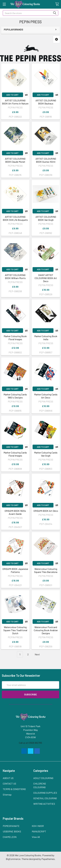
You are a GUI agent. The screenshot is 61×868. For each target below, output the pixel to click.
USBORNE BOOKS (12, 831)
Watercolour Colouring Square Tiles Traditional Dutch (15, 630)
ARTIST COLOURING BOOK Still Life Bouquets (15, 218)
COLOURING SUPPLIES (45, 793)
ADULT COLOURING (43, 778)
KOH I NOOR (38, 826)
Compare (26, 95)
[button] (56, 39)
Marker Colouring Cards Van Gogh (46, 454)
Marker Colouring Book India (46, 338)
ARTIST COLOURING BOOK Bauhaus (46, 102)
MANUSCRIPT (39, 831)
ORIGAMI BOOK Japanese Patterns (15, 570)
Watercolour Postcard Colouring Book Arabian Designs (46, 630)
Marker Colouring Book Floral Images (15, 338)
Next (39, 654)
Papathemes (48, 859)
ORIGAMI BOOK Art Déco (46, 511)
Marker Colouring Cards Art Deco (46, 396)
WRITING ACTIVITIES (44, 804)
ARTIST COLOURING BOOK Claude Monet (15, 160)
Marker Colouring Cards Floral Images (15, 454)
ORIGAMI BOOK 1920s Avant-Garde (15, 512)
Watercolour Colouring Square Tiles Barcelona (46, 570)
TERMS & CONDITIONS (14, 789)
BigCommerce (13, 859)
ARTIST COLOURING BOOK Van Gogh (46, 218)
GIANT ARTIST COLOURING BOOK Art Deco (46, 278)
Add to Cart (12, 95)
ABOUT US (8, 778)
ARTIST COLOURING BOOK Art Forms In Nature (15, 102)
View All (36, 837)
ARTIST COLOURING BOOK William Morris (15, 277)
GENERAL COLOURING (45, 798)
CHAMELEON (10, 837)
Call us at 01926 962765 (30, 743)
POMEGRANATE (11, 826)
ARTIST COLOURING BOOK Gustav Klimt (46, 160)
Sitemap (7, 795)
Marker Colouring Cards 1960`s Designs (15, 396)
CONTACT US (9, 784)
